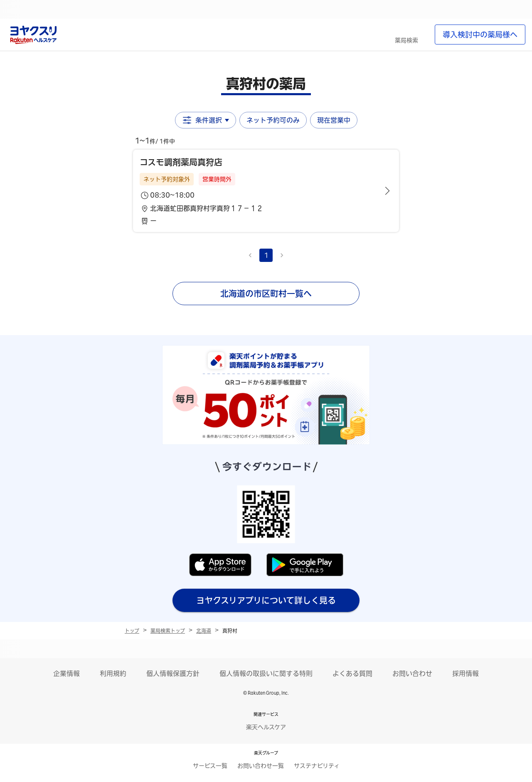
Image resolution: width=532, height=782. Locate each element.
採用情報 (465, 673)
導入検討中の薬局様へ (480, 35)
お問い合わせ (412, 673)
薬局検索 (406, 40)
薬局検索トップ (168, 631)
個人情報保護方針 (173, 673)
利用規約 (113, 673)
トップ (132, 631)
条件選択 (206, 120)
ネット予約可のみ (273, 120)
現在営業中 (334, 120)
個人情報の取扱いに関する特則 (266, 673)
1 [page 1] (266, 255)
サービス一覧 (210, 766)
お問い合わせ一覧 (261, 766)
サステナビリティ (317, 766)
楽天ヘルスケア (266, 727)
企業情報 (66, 673)
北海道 (204, 631)
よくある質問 (352, 673)
